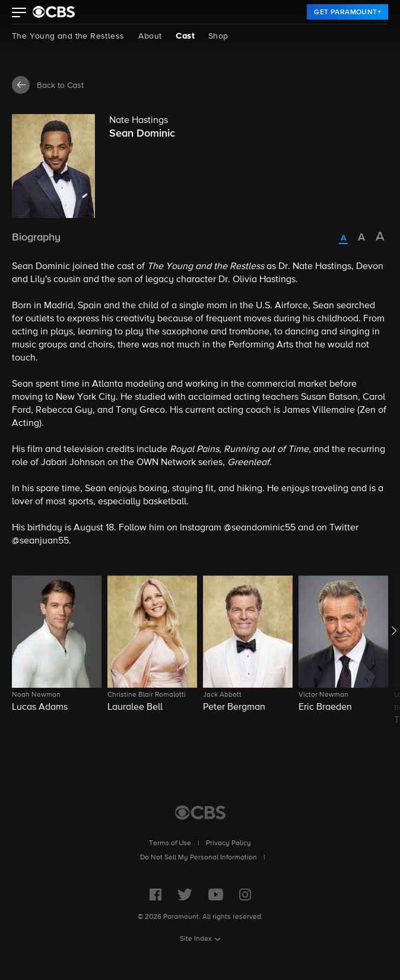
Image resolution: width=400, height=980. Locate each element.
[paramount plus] (54, 12)
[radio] (343, 239)
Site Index (196, 939)
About (150, 36)
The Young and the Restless (68, 36)
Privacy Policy (228, 843)
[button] (19, 14)
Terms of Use (170, 843)
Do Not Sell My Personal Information (199, 858)
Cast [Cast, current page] (185, 36)
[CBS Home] (200, 813)
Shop (218, 36)
